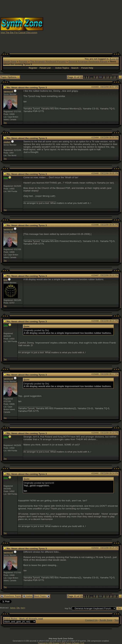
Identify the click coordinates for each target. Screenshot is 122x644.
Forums (23, 61)
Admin (13, 608)
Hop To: (68, 608)
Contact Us (91, 620)
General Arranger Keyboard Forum (88, 61)
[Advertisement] (89, 25)
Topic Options (10, 77)
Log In (114, 59)
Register (33, 68)
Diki (18, 608)
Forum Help (87, 68)
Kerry (23, 608)
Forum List (45, 68)
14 (111, 77)
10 (97, 77)
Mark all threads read (31, 619)
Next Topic (42, 596)
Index (27, 596)
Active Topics (62, 68)
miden (7, 142)
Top (5, 123)
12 (104, 77)
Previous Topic (11, 596)
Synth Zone (10, 61)
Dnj (5, 280)
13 (108, 77)
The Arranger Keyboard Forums (48, 61)
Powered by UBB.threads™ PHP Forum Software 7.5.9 (61, 643)
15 (115, 77)
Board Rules (10, 619)
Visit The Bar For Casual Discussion (19, 32)
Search (75, 68)
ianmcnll (8, 91)
